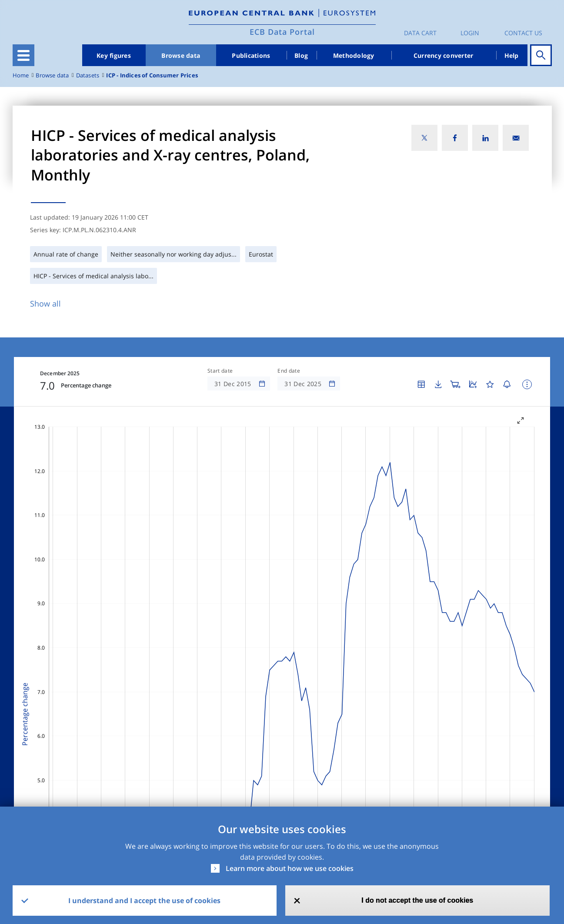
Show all (45, 304)
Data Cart (420, 33)
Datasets (88, 75)
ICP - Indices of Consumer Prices (152, 75)
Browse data (181, 55)
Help (512, 55)
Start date (220, 371)
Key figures (114, 55)
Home (21, 75)
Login (470, 33)
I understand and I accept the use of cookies (144, 901)
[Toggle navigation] (23, 55)
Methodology (354, 55)
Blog (301, 55)
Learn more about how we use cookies (290, 868)
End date (289, 371)
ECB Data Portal (282, 32)
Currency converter (444, 55)
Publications (251, 55)
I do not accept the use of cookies (417, 900)
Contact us (523, 33)
